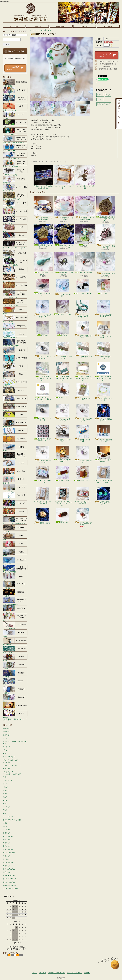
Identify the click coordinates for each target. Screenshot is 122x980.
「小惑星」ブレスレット (103, 392)
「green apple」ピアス (83, 350)
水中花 (15, 310)
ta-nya (15, 512)
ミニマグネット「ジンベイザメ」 (43, 264)
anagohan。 (15, 326)
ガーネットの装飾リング (85, 264)
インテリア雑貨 (15, 204)
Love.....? (15, 698)
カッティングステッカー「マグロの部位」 (83, 496)
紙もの (5, 797)
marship (15, 633)
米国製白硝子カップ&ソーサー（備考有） (85, 208)
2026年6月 (6, 729)
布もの (5, 800)
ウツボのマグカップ (83, 474)
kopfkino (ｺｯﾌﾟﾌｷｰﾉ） (15, 456)
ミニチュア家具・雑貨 (15, 294)
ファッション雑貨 (15, 212)
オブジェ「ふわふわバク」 (83, 288)
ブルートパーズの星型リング (43, 454)
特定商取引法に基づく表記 (108, 69)
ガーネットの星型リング (83, 413)
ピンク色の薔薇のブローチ (103, 413)
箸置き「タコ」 (63, 516)
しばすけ (15, 480)
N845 (15, 367)
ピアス (5, 738)
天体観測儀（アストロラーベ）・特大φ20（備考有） (106, 209)
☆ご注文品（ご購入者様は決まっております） (15, 720)
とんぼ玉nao (15, 561)
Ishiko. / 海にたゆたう (15, 335)
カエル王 (103, 287)
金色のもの (7, 866)
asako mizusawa (15, 318)
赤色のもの (7, 833)
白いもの (6, 859)
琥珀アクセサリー (15, 147)
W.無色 (15, 714)
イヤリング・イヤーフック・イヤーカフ (15, 743)
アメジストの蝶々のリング (63, 413)
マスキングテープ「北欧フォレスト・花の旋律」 (63, 372)
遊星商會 (15, 674)
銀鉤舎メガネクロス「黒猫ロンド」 (43, 433)
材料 (5, 813)
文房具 (15, 236)
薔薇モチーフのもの (10, 885)
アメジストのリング (83, 454)
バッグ (5, 787)
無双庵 (15, 657)
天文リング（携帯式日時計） (63, 454)
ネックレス (7, 747)
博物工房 (15, 593)
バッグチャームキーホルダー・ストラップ (12, 773)
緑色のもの (7, 843)
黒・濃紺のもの (8, 862)
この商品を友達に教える (108, 64)
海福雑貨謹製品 (15, 83)
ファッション (7, 781)
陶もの (5, 803)
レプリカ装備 (15, 254)
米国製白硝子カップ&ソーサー (64, 208)
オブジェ (6, 790)
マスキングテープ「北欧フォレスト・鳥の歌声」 (43, 372)
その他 (5, 826)
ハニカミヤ (15, 609)
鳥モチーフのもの (9, 876)
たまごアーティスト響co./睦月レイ (15, 520)
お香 (15, 228)
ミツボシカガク (15, 649)
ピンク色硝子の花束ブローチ (106, 237)
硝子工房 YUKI (15, 383)
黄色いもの (7, 839)
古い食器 (15, 99)
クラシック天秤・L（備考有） (103, 454)
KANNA (15, 391)
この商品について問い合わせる (108, 61)
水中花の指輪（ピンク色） (83, 517)
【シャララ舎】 (15, 488)
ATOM (20, 955)
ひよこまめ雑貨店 (15, 625)
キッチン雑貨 (15, 220)
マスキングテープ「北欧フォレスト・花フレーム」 (43, 393)
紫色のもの (7, 846)
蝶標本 (15, 270)
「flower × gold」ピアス (83, 392)
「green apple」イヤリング (63, 350)
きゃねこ (15, 415)
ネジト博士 (15, 585)
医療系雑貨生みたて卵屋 (15, 343)
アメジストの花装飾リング (103, 309)
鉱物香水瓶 (15, 180)
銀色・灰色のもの (9, 869)
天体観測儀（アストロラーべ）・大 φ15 (64, 236)
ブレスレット (7, 750)
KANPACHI (15, 399)
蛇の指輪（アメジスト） (63, 308)
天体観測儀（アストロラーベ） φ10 (43, 236)
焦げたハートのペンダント (63, 434)
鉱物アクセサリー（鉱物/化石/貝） (15, 139)
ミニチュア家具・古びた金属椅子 (85, 177)
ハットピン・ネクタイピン (12, 765)
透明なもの (7, 872)
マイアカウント (15, 31)
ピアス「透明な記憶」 (63, 288)
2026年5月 (6, 732)
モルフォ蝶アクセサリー (15, 155)
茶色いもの (7, 856)
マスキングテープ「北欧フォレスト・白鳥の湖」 (103, 372)
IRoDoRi (15, 351)
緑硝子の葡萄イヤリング (103, 496)
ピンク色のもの (8, 849)
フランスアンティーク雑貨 (12, 820)
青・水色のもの (8, 836)
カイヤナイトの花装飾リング (43, 309)
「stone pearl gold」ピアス (103, 350)
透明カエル (43, 328)
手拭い (5, 777)
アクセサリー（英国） (15, 172)
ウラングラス (15, 123)
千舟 (15, 536)
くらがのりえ (15, 439)
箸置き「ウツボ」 (63, 474)
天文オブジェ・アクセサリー (15, 196)
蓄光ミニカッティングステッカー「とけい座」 (103, 475)
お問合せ (85, 26)
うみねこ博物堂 (15, 359)
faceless (15, 706)
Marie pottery (15, 641)
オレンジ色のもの (9, 853)
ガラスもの (7, 807)
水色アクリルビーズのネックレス (83, 309)
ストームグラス (15, 278)
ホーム (14, 26)
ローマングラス (15, 188)
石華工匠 (15, 504)
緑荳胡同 (15, 690)
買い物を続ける (108, 66)
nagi (15, 577)
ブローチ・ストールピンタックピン (11, 761)
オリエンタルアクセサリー (15, 164)
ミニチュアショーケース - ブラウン (64, 177)
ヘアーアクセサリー (10, 757)
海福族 (5, 823)
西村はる (15, 617)
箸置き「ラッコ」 (63, 391)
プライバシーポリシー (75, 973)
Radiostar (15, 682)
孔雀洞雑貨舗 (15, 423)
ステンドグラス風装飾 (15, 262)
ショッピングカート (108, 26)
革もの (5, 810)
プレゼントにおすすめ (10, 889)
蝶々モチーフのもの (10, 879)
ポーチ (5, 784)
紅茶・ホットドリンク (15, 107)
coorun (15, 431)
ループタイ (7, 769)
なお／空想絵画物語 (15, 569)
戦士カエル (85, 235)
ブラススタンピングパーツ (15, 302)
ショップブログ (61, 26)
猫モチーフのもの (9, 882)
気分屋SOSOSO (15, 407)
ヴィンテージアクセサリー (15, 131)
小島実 (15, 448)
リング (5, 753)
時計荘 (15, 553)
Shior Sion (15, 472)
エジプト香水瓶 (15, 286)
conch (15, 464)
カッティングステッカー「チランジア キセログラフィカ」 (63, 496)
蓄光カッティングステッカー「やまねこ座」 (43, 496)
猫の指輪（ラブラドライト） (43, 412)
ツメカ (15, 544)
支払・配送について (38, 26)
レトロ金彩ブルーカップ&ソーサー (43, 208)
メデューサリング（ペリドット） (64, 264)
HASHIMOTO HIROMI (15, 601)
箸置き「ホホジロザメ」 (43, 288)
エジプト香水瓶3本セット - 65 (103, 434)
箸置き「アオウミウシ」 (83, 434)
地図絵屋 (15, 528)
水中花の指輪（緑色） (83, 330)
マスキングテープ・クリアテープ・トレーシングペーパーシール (15, 245)
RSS (11, 955)
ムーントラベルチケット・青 (43, 475)
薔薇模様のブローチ (43, 517)
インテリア (7, 830)
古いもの (15, 115)
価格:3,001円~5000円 (104, 104)
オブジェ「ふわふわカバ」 (103, 330)
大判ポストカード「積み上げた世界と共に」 (43, 177)
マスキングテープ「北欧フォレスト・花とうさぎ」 (83, 372)
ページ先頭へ (115, 966)
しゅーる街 (15, 496)
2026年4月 (6, 735)
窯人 (15, 375)
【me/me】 (15, 666)
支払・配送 (42, 973)
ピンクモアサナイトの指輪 (106, 264)
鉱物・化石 (15, 91)
